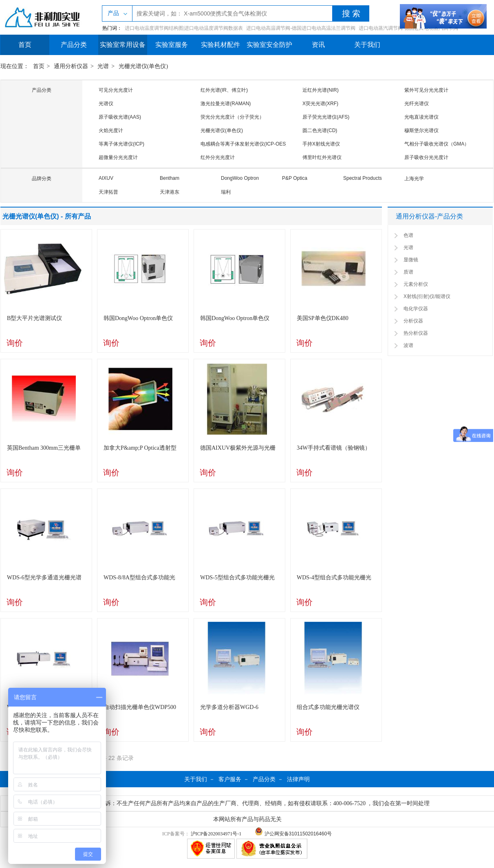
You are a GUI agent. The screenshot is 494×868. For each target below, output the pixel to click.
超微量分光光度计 (118, 157)
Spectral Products (363, 178)
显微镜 (411, 260)
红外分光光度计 (218, 157)
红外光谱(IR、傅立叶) (224, 90)
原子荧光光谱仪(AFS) (326, 117)
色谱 (408, 235)
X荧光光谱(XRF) (320, 104)
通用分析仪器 (71, 66)
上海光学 (414, 179)
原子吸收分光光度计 (426, 157)
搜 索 (351, 13)
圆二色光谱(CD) (320, 130)
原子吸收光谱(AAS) (120, 117)
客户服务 (230, 779)
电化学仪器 (416, 309)
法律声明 (298, 779)
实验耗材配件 (221, 45)
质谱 (408, 272)
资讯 (318, 45)
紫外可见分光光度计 (426, 90)
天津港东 (170, 192)
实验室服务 (172, 45)
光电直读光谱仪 (421, 117)
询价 (15, 343)
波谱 (408, 345)
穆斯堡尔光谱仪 (421, 130)
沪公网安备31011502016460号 (293, 834)
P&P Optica (295, 178)
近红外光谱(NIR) (321, 90)
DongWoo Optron (240, 178)
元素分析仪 (416, 284)
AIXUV (106, 178)
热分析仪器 (416, 333)
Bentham (170, 178)
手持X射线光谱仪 (321, 144)
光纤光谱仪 (417, 104)
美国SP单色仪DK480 (323, 318)
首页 (25, 45)
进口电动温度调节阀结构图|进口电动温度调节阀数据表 (184, 28)
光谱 (103, 66)
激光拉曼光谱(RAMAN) (226, 104)
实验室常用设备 (123, 45)
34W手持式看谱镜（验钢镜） (334, 448)
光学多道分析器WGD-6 (229, 707)
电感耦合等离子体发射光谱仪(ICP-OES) (244, 144)
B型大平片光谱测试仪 (34, 318)
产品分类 (74, 45)
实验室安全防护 (269, 45)
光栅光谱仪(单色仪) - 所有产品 (47, 216)
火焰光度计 (111, 130)
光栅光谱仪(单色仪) (143, 66)
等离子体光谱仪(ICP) (121, 144)
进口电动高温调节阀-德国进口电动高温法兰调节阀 (301, 28)
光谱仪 (106, 104)
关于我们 (367, 45)
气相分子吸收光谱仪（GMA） (437, 144)
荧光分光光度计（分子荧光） (232, 117)
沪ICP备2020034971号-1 (216, 834)
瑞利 (226, 192)
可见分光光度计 (116, 90)
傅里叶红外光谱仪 (322, 157)
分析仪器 (413, 321)
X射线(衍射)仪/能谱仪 (427, 296)
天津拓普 (108, 192)
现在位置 (12, 66)
